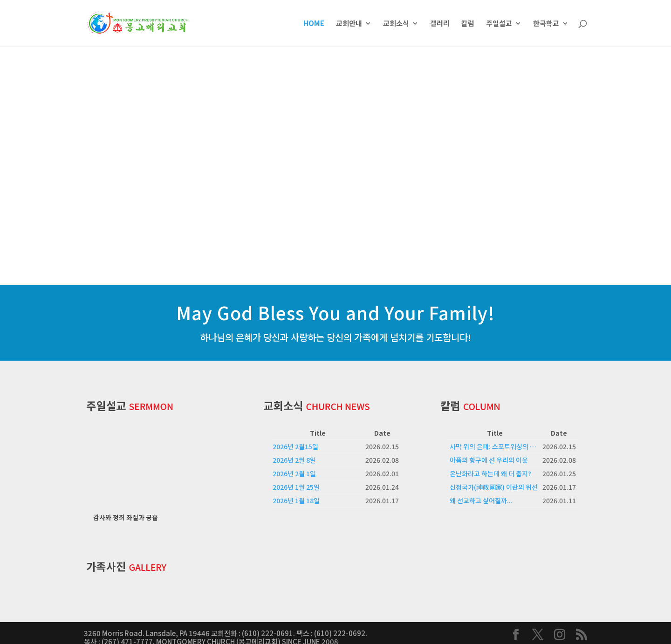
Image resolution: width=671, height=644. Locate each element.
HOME (314, 24)
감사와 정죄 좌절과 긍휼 (126, 508)
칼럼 (468, 24)
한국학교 (546, 24)
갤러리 (440, 24)
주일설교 (499, 24)
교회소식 (396, 24)
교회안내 (349, 24)
